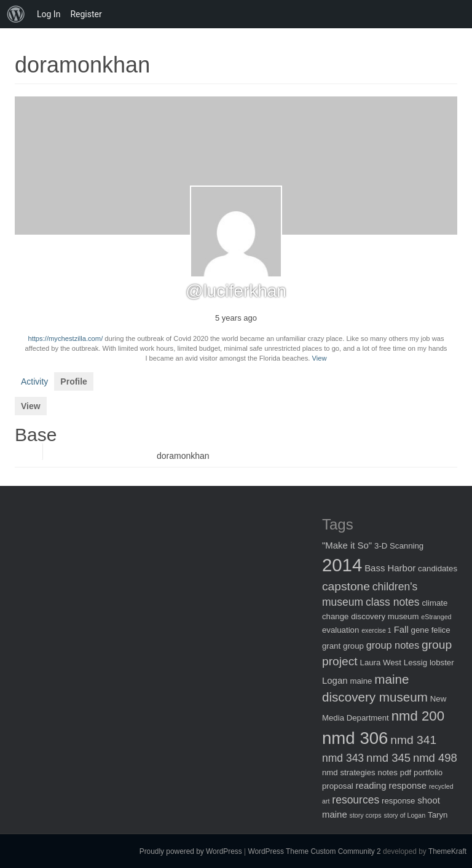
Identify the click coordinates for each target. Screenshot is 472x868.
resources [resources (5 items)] (356, 800)
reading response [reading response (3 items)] (391, 785)
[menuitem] (16, 14)
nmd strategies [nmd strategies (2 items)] (349, 772)
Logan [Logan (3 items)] (335, 680)
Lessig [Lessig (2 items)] (415, 663)
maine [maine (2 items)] (361, 681)
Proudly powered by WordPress (191, 851)
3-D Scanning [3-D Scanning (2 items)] (399, 546)
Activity (34, 381)
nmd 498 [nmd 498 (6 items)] (435, 758)
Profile (74, 381)
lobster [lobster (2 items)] (442, 663)
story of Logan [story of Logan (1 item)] (405, 815)
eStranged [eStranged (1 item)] (436, 617)
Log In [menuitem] (49, 14)
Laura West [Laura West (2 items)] (381, 663)
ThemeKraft (447, 851)
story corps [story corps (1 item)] (366, 815)
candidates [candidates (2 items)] (438, 569)
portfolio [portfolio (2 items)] (428, 772)
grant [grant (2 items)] (331, 646)
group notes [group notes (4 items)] (393, 645)
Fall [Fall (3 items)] (401, 629)
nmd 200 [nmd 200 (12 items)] (418, 716)
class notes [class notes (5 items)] (393, 602)
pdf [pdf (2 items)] (406, 772)
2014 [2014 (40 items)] (342, 565)
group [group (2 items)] (353, 646)
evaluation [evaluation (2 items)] (340, 630)
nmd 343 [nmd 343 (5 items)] (343, 758)
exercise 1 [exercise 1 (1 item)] (376, 630)
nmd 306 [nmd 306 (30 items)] (355, 738)
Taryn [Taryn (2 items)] (438, 815)
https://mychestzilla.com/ (65, 338)
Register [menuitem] (86, 14)
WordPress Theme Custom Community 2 (314, 851)
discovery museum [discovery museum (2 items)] (385, 616)
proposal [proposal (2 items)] (338, 786)
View (320, 358)
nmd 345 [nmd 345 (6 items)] (388, 758)
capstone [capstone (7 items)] (346, 586)
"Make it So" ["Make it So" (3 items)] (347, 545)
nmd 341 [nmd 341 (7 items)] (413, 740)
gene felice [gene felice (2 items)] (431, 630)
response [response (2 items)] (398, 801)
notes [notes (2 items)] (388, 772)
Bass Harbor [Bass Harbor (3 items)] (390, 568)
